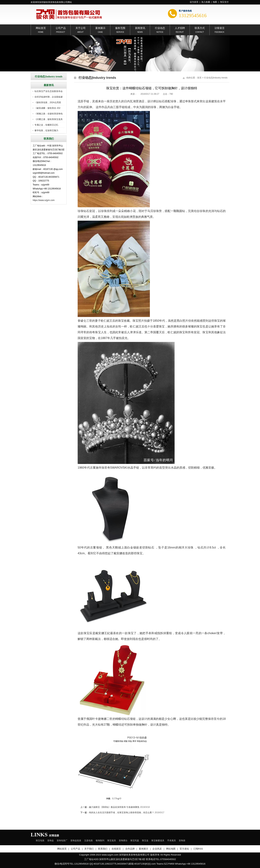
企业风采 (157, 849)
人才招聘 (180, 28)
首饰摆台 (123, 841)
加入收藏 (206, 2)
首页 (199, 78)
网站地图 (171, 849)
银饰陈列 (100, 841)
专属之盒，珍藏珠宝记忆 (46, 125)
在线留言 (116, 849)
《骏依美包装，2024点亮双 (48, 102)
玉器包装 (88, 841)
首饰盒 (51, 841)
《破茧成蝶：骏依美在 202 (47, 108)
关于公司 (81, 28)
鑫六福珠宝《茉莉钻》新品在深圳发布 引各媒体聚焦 (114, 807)
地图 (215, 2)
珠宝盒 (145, 841)
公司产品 (61, 28)
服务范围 (120, 28)
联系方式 (200, 28)
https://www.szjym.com (44, 200)
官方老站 (184, 849)
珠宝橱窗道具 (158, 841)
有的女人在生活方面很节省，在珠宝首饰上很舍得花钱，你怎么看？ (122, 813)
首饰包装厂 (62, 841)
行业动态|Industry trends (216, 78)
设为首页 (194, 2)
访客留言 (220, 28)
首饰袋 (182, 841)
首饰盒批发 (76, 841)
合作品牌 (130, 849)
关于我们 (89, 849)
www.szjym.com (110, 855)
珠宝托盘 (135, 841)
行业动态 (160, 28)
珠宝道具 (112, 841)
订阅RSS (198, 849)
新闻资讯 (140, 28)
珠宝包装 (40, 841)
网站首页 (41, 28)
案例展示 (100, 28)
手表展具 (172, 841)
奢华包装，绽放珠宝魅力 (46, 130)
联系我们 (103, 849)
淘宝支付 (224, 2)
